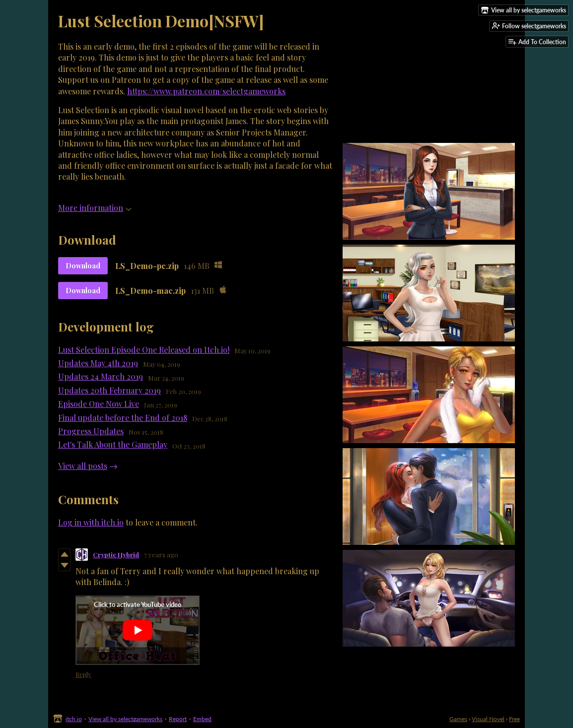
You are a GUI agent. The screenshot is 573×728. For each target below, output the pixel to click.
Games (458, 719)
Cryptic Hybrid (116, 555)
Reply (83, 674)
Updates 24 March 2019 (101, 376)
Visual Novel (488, 719)
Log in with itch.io (91, 522)
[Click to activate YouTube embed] (138, 630)
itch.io (74, 719)
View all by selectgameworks (125, 719)
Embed (202, 719)
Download (83, 266)
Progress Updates (91, 431)
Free (514, 719)
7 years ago (161, 555)
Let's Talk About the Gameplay (113, 444)
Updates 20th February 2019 (109, 390)
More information (95, 208)
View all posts (83, 466)
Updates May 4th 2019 (98, 363)
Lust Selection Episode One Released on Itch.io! (144, 350)
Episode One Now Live (99, 404)
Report (178, 719)
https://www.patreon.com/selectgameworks (206, 91)
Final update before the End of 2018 (123, 418)
